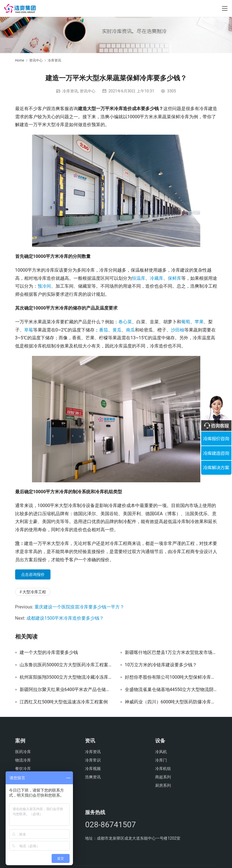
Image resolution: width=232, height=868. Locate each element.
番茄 (104, 330)
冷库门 (161, 760)
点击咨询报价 (33, 574)
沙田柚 (178, 330)
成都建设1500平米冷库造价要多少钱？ (65, 618)
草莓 (29, 330)
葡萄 (186, 322)
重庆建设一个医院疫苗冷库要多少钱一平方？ (79, 607)
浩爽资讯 (93, 777)
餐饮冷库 (23, 769)
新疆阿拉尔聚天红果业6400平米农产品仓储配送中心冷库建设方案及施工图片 (66, 690)
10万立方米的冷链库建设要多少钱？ (161, 665)
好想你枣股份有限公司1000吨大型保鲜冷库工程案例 (171, 677)
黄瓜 (117, 330)
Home (20, 60)
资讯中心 (88, 91)
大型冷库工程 (34, 592)
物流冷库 (23, 760)
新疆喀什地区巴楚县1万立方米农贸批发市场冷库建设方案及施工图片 (171, 653)
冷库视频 (93, 769)
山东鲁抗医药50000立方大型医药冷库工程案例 (66, 665)
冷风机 (161, 752)
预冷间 (44, 286)
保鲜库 (174, 278)
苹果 (199, 322)
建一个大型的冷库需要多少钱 (49, 653)
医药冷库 (23, 752)
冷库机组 (163, 769)
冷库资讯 (70, 91)
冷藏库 (157, 278)
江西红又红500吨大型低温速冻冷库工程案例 (64, 702)
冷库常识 (93, 760)
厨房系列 (163, 785)
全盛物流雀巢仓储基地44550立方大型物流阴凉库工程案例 (171, 690)
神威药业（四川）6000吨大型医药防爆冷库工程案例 (171, 702)
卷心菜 (125, 322)
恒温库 (139, 278)
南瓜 (130, 330)
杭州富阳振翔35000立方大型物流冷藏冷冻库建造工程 (66, 677)
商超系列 (163, 777)
